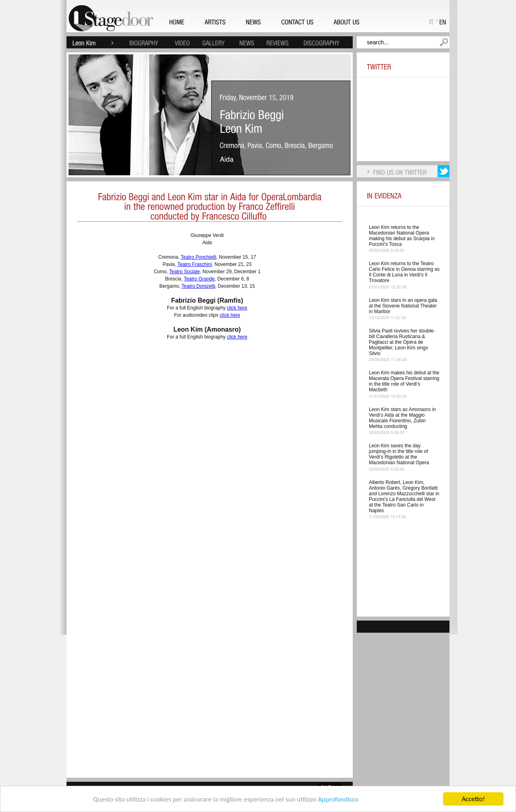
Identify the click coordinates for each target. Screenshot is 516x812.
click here (237, 308)
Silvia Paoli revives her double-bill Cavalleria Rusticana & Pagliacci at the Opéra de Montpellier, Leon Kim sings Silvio (402, 342)
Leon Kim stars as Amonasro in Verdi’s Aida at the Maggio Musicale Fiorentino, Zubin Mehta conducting (402, 418)
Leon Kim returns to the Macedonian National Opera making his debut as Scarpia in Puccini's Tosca (402, 236)
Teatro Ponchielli (198, 257)
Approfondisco (338, 799)
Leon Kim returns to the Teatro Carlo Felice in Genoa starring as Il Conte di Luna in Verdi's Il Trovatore (404, 272)
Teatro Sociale (185, 272)
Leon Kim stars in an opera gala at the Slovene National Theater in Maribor (403, 306)
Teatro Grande (199, 279)
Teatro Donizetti (198, 286)
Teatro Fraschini (195, 264)
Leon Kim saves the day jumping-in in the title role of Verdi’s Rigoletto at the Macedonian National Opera (399, 454)
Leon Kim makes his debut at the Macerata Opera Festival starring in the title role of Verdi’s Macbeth (404, 381)
